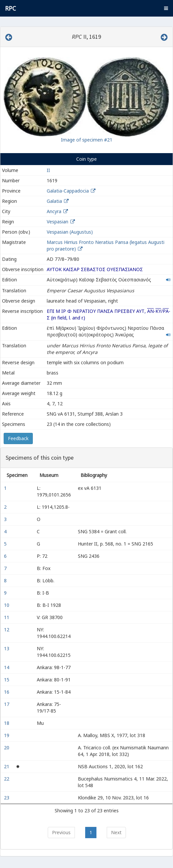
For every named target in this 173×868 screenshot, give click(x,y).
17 (7, 704)
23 (7, 798)
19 (7, 735)
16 (7, 692)
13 (7, 648)
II (48, 170)
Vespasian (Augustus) (70, 232)
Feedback (18, 438)
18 (7, 723)
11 (7, 617)
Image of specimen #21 (87, 140)
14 (7, 667)
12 (7, 630)
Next (116, 832)
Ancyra (54, 211)
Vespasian (58, 222)
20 (7, 748)
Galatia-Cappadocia (68, 191)
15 (7, 680)
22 (7, 779)
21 (7, 766)
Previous (61, 832)
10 (7, 605)
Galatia (54, 201)
